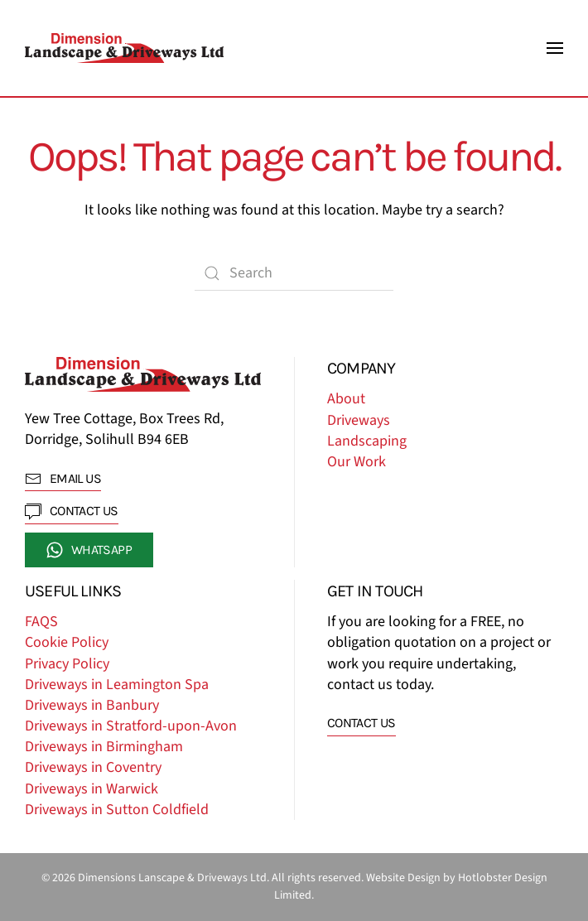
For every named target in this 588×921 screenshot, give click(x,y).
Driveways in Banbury (92, 705)
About (346, 399)
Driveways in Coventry (93, 767)
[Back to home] (124, 48)
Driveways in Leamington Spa (117, 685)
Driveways (359, 420)
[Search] (294, 273)
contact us (72, 511)
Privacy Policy (67, 664)
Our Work (357, 462)
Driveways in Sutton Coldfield (117, 810)
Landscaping (367, 441)
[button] (555, 48)
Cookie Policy (67, 642)
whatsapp (89, 550)
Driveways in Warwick (92, 789)
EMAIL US (63, 479)
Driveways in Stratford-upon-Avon (131, 726)
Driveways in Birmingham (104, 747)
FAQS (41, 622)
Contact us (361, 723)
